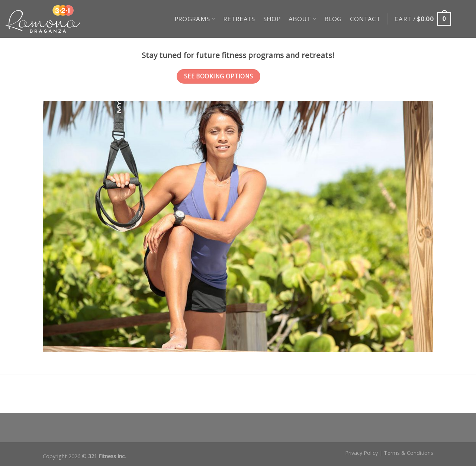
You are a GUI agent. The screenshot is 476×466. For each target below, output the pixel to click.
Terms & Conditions (409, 453)
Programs (195, 19)
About (302, 19)
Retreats (239, 19)
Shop (272, 19)
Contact (365, 19)
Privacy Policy (361, 453)
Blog (333, 19)
